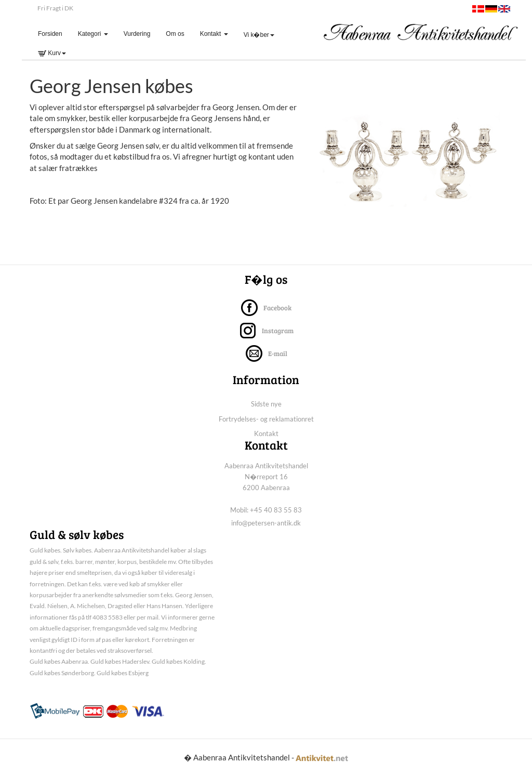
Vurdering (137, 34)
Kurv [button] (52, 53)
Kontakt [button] (214, 34)
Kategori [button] (93, 34)
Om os (175, 34)
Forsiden (54, 34)
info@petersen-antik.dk (266, 523)
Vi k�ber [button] (259, 35)
